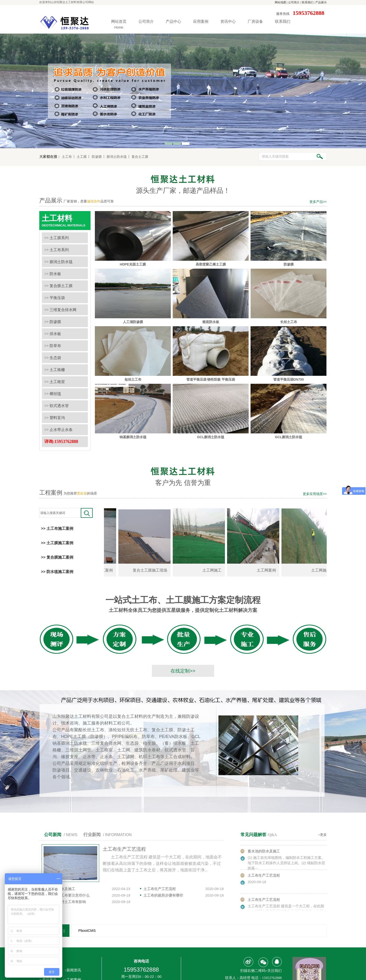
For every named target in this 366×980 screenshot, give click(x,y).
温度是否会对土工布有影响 (64, 902)
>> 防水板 (53, 274)
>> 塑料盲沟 (55, 418)
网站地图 (280, 2)
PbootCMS (87, 930)
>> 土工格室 (55, 382)
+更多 (322, 835)
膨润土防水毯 (117, 157)
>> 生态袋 (53, 358)
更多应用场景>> (315, 494)
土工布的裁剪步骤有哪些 (163, 895)
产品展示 (321, 2)
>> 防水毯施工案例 (57, 572)
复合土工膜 (140, 157)
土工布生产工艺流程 (124, 849)
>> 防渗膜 (53, 322)
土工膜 (82, 157)
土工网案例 (269, 570)
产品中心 (173, 21)
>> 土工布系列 (57, 250)
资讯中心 (228, 21)
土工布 (67, 157)
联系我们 (308, 2)
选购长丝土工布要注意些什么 (66, 895)
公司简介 (294, 2)
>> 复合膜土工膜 (58, 286)
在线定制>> (183, 671)
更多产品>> (318, 202)
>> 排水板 (53, 334)
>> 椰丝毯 (53, 394)
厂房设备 (255, 21)
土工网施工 (215, 570)
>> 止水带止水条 (58, 430)
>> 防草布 (53, 346)
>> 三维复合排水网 (60, 310)
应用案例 (201, 21)
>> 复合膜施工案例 (57, 557)
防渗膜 (97, 157)
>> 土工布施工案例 (57, 528)
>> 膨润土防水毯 (58, 262)
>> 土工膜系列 (57, 238)
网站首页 (119, 25)
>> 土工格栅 (55, 370)
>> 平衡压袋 (55, 298)
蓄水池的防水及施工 (264, 853)
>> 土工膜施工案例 (57, 543)
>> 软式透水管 (57, 406)
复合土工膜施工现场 (153, 570)
